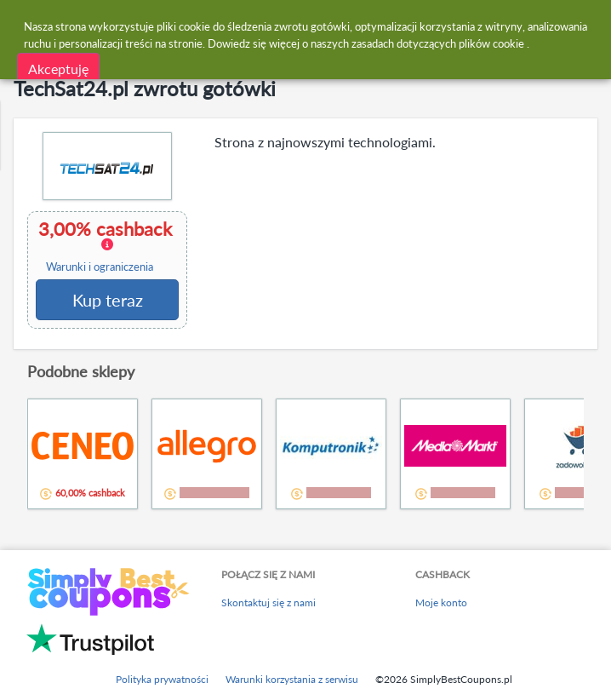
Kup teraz (108, 300)
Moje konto (441, 602)
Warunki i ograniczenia (100, 267)
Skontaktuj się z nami (268, 602)
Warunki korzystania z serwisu (292, 679)
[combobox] (322, 24)
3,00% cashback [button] (106, 246)
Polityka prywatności (162, 679)
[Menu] (22, 24)
